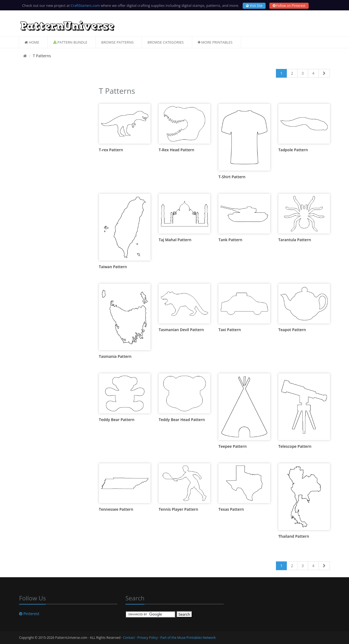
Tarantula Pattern (295, 240)
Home (32, 42)
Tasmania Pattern (115, 356)
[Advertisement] (55, 167)
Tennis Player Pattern (178, 509)
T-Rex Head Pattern (177, 150)
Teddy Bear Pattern (117, 420)
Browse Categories (166, 42)
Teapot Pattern (292, 330)
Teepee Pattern (232, 446)
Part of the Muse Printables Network (188, 638)
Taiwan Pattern (113, 267)
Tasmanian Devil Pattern (181, 330)
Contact (129, 638)
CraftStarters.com (85, 5)
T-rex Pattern (111, 150)
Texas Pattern (231, 509)
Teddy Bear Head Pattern (182, 420)
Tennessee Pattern (116, 509)
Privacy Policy (148, 638)
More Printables (215, 42)
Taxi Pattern (230, 330)
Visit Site (254, 6)
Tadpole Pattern (293, 150)
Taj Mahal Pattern (175, 240)
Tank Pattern (230, 240)
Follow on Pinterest (289, 6)
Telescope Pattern (295, 446)
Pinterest (29, 614)
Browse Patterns (117, 42)
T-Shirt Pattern (232, 177)
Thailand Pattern (294, 536)
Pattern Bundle (70, 42)
